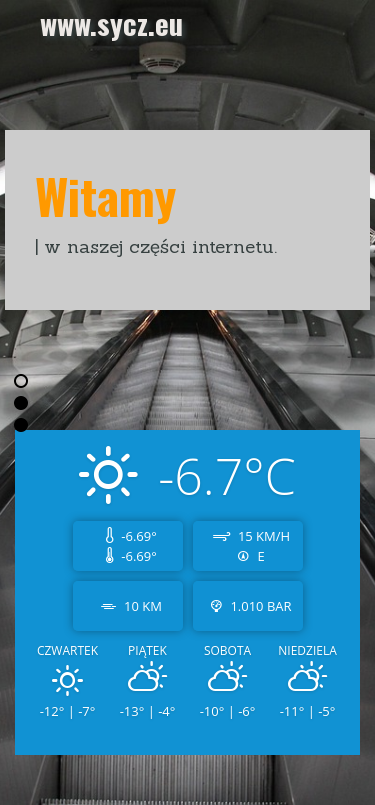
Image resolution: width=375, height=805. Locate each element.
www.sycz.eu (111, 23)
